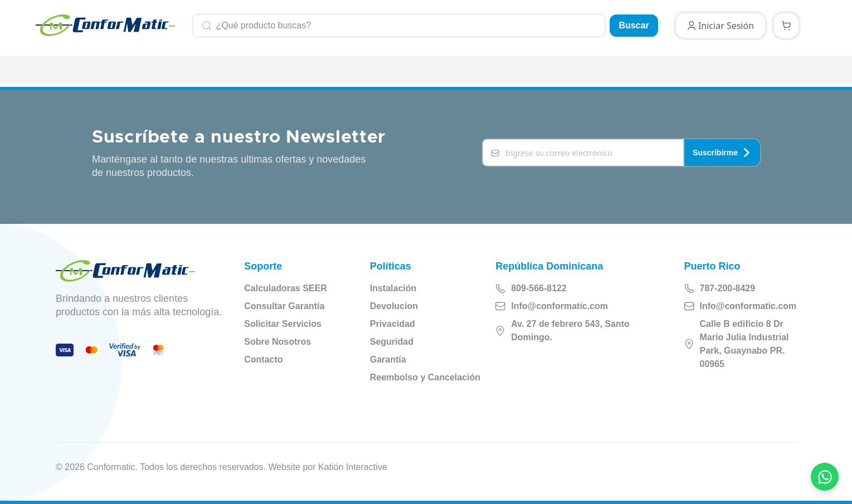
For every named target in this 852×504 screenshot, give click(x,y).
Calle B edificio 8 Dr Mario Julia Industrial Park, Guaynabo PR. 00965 (737, 344)
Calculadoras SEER (286, 288)
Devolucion (394, 306)
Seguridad (392, 342)
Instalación (393, 288)
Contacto (263, 359)
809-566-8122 (531, 288)
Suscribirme (722, 153)
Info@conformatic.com (552, 306)
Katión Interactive (353, 467)
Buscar (634, 25)
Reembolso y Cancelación (425, 377)
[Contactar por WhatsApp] (825, 477)
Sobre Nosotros (277, 342)
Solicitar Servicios (283, 324)
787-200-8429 (720, 288)
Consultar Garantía (284, 306)
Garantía (388, 359)
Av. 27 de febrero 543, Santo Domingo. (563, 331)
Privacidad (393, 324)
